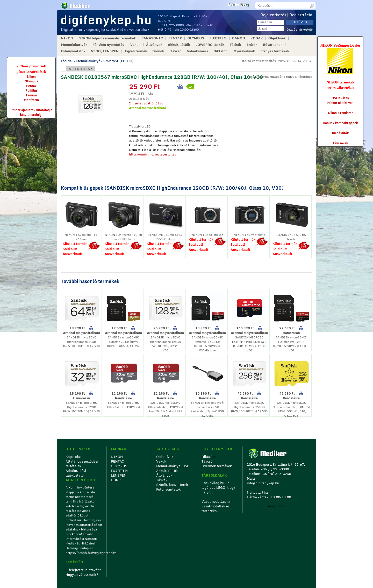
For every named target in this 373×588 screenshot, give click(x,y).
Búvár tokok (273, 45)
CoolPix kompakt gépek (340, 123)
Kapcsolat (74, 457)
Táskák (235, 45)
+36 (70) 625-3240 (199, 25)
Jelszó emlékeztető (300, 30)
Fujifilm (31, 91)
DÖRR (116, 480)
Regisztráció (301, 15)
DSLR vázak (340, 98)
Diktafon (221, 51)
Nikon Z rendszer (340, 113)
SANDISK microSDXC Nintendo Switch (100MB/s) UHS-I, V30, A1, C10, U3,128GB (291, 409)
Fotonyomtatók (73, 51)
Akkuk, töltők (179, 45)
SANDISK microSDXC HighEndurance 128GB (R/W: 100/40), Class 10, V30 (165, 344)
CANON (239, 38)
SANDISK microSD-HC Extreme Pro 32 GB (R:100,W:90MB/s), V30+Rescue (207, 344)
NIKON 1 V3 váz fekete (249, 235)
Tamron (31, 95)
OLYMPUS (196, 38)
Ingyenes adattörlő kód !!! (148, 103)
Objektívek (277, 38)
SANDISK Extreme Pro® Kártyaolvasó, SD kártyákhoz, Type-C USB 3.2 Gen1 (207, 409)
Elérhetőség (238, 4)
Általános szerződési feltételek (82, 464)
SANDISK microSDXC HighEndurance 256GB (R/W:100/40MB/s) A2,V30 (249, 407)
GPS (167, 21)
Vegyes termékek (275, 51)
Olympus (31, 81)
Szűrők (252, 45)
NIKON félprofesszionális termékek (107, 38)
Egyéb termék (136, 51)
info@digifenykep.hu (263, 483)
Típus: (134, 126)
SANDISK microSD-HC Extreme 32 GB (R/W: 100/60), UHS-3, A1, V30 (123, 342)
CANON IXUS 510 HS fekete (291, 237)
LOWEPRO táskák (210, 45)
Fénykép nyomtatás (108, 45)
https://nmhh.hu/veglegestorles (152, 154)
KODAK (257, 38)
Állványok (154, 45)
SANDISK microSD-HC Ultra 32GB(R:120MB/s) (123, 405)
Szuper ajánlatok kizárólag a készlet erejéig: (31, 112)
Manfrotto (31, 100)
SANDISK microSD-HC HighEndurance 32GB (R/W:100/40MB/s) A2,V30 (81, 407)
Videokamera (197, 51)
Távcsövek (340, 143)
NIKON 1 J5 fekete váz (207, 235)
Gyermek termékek (217, 466)
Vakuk (135, 45)
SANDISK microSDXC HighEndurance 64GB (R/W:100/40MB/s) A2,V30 (81, 342)
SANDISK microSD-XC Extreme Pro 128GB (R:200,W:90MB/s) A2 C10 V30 (291, 344)
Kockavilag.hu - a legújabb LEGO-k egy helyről (218, 487)
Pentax (31, 86)
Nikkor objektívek (340, 103)
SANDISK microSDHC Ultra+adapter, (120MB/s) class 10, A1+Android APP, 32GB (165, 409)
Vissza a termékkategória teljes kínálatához (280, 77)
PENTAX (175, 38)
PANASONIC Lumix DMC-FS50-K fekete (165, 237)
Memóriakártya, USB (173, 466)
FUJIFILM (218, 38)
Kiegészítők (340, 133)
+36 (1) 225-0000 (171, 25)
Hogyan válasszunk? (82, 575)
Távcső (176, 51)
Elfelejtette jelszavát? (83, 570)
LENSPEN (119, 475)
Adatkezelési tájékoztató (76, 473)
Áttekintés (79, 69)
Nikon (31, 77)
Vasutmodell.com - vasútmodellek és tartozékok (217, 506)
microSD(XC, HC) (120, 61)
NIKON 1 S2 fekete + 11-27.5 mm (81, 237)
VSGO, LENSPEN (105, 51)
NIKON (67, 38)
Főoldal (67, 61)
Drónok (158, 51)
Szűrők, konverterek (172, 485)
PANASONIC (152, 38)
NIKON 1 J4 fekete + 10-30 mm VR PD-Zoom (123, 237)
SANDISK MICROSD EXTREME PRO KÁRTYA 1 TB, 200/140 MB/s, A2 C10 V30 (249, 344)
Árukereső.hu (277, 506)
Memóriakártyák (74, 45)
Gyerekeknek (244, 51)
